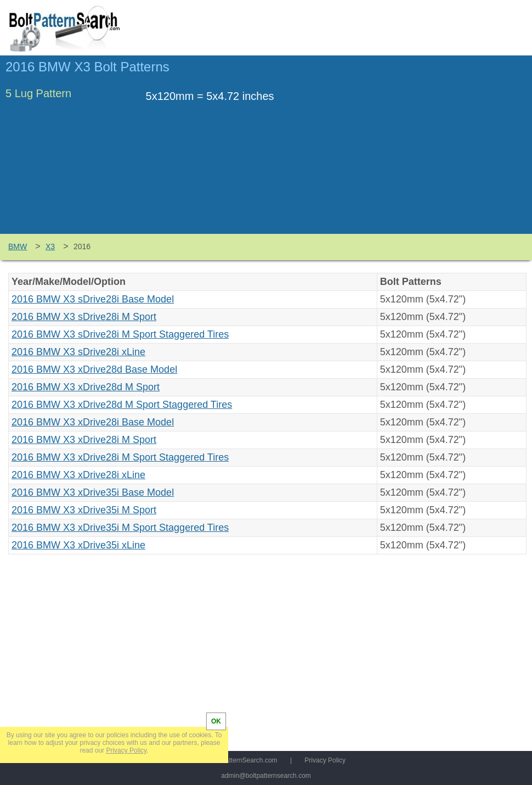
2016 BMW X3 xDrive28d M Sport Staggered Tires (122, 405)
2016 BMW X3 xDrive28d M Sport (86, 387)
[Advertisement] (434, 150)
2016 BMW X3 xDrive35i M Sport (84, 510)
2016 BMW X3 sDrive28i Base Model (93, 299)
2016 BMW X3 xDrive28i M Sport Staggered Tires (120, 457)
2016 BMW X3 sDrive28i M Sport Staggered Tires (120, 334)
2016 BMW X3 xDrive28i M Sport (84, 440)
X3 (50, 246)
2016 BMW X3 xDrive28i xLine (78, 475)
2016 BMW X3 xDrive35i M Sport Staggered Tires (120, 528)
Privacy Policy (325, 760)
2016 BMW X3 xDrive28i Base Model (93, 422)
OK (216, 721)
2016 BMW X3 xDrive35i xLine (78, 545)
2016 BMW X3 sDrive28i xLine (78, 352)
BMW (18, 246)
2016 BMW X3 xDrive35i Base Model (93, 492)
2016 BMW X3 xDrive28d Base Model (94, 369)
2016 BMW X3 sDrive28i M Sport (84, 317)
